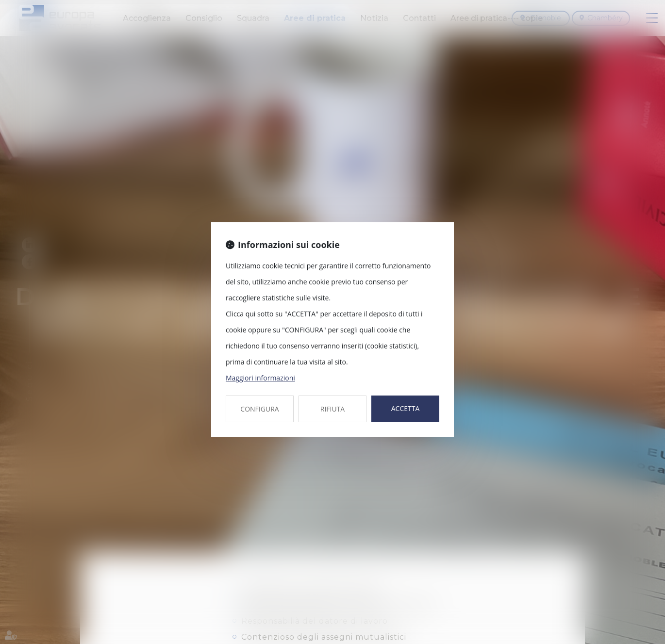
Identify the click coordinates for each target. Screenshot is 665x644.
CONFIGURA (259, 409)
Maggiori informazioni (260, 378)
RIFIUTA (332, 409)
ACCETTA (406, 408)
